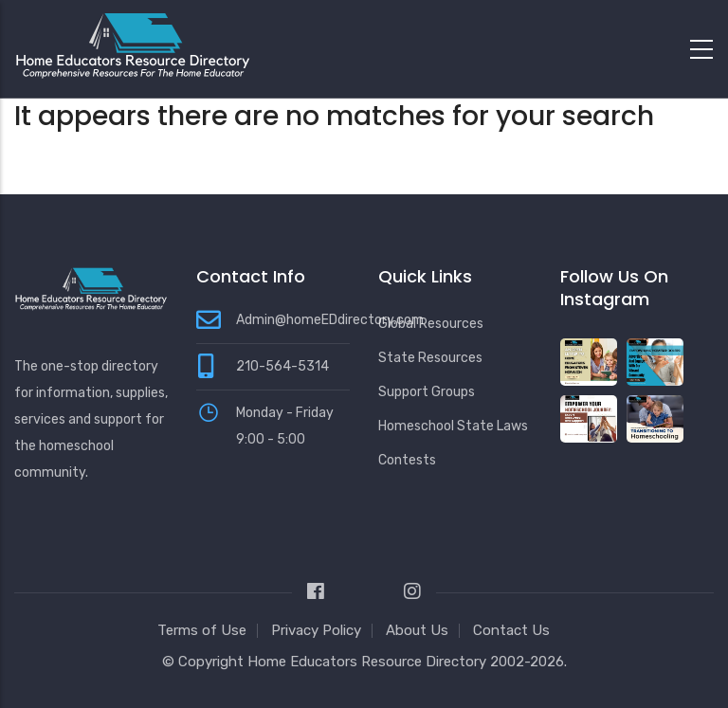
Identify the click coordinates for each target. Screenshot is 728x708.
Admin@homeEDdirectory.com (330, 320)
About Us (417, 630)
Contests (407, 460)
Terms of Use (202, 630)
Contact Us (511, 630)
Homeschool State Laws (453, 426)
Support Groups (427, 392)
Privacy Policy (316, 630)
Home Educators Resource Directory (369, 662)
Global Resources (431, 324)
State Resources (430, 358)
